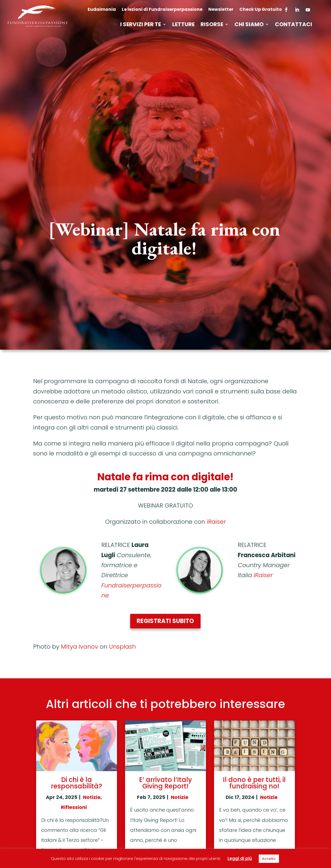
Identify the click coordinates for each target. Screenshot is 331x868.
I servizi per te (141, 25)
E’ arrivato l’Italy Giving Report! (165, 783)
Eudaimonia (102, 10)
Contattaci (294, 25)
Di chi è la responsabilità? (77, 783)
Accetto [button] (269, 859)
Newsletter (221, 10)
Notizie (92, 797)
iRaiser (216, 522)
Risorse (212, 25)
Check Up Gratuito (261, 10)
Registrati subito (165, 621)
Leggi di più (240, 858)
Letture (183, 25)
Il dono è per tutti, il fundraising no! (254, 783)
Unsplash (122, 647)
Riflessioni (74, 807)
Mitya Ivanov (80, 647)
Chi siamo (249, 25)
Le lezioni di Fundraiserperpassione (162, 10)
